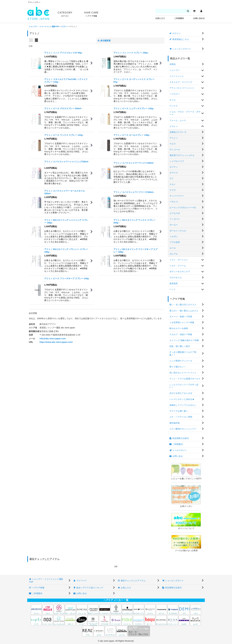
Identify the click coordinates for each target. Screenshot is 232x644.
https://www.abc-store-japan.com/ (56, 342)
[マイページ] (201, 11)
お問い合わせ (199, 18)
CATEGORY (65, 14)
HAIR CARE (91, 14)
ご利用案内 (179, 18)
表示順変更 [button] (104, 41)
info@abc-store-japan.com (53, 339)
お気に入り (160, 18)
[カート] (194, 11)
